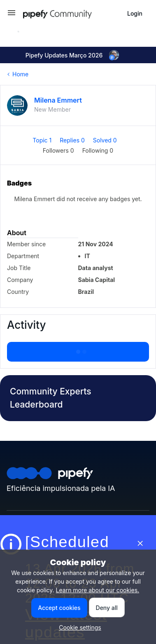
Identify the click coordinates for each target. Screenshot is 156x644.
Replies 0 (73, 140)
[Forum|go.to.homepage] (72, 13)
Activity (26, 325)
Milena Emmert (58, 100)
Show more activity (78, 349)
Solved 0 (105, 140)
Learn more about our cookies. (98, 590)
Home (20, 74)
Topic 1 (43, 140)
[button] (12, 15)
